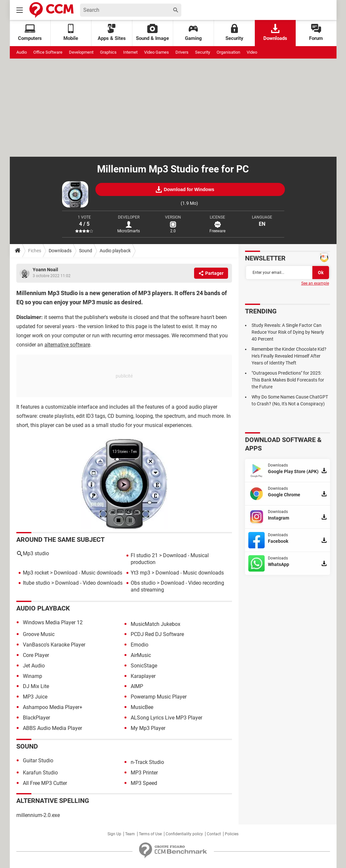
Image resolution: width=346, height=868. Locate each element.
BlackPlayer (36, 718)
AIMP (137, 686)
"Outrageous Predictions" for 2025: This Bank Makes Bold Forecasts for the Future (288, 380)
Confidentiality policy (184, 834)
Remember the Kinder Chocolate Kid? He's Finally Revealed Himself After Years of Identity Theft (289, 356)
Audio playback (115, 251)
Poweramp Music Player (159, 697)
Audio (22, 52)
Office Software (48, 52)
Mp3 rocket (36, 573)
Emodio (140, 645)
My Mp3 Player (148, 728)
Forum (316, 33)
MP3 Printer (144, 773)
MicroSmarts (129, 231)
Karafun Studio (40, 773)
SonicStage (144, 666)
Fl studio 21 (144, 555)
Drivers (182, 52)
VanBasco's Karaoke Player (54, 645)
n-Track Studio (147, 762)
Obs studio (143, 583)
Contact (214, 834)
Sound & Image (152, 33)
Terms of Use (150, 834)
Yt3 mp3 (140, 573)
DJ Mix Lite (36, 686)
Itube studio (36, 583)
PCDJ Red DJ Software (157, 634)
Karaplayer (143, 676)
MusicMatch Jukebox (156, 624)
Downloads (275, 33)
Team (130, 834)
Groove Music (39, 634)
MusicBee (142, 707)
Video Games (157, 52)
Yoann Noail (45, 270)
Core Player (36, 655)
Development (81, 52)
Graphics (108, 52)
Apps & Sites (112, 33)
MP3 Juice (35, 697)
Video (252, 52)
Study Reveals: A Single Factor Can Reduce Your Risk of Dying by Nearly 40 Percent (288, 332)
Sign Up (114, 834)
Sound (86, 251)
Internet (130, 52)
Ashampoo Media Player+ (53, 707)
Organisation (228, 52)
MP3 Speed (144, 783)
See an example (315, 283)
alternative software (67, 345)
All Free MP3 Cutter (45, 783)
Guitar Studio (38, 761)
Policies (232, 834)
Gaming (193, 33)
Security (234, 33)
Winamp (33, 676)
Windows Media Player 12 (53, 622)
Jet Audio (34, 666)
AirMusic (141, 655)
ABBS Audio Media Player (52, 728)
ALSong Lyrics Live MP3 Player (166, 718)
